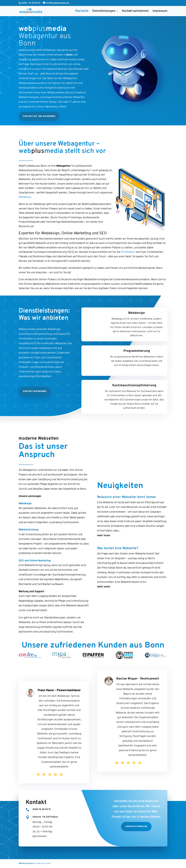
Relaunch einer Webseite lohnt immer (127, 456)
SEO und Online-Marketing (35, 561)
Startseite (82, 11)
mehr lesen (104, 495)
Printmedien (128, 252)
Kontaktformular (136, 826)
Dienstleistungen (104, 11)
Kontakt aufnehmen (135, 11)
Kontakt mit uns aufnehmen (39, 116)
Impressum (160, 11)
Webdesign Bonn (26, 863)
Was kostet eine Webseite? (118, 508)
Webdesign (25, 197)
